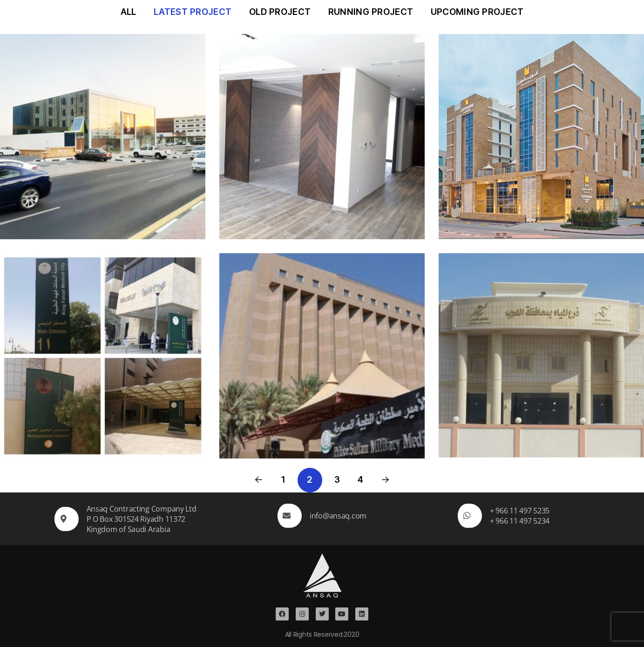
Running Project (371, 12)
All (129, 12)
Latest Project (193, 12)
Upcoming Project (477, 12)
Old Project (280, 12)
